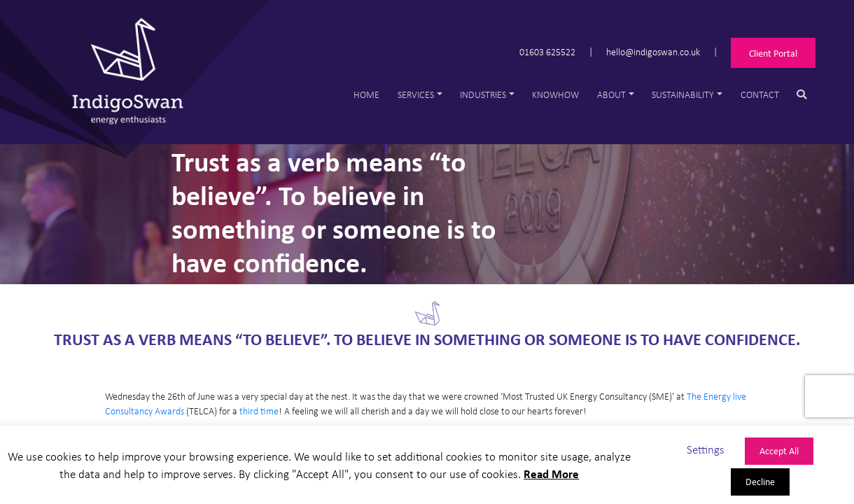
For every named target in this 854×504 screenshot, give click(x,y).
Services (416, 94)
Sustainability (683, 94)
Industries (483, 94)
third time (259, 411)
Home (366, 94)
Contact (760, 94)
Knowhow (555, 94)
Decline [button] (760, 481)
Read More (551, 474)
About (611, 94)
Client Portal (773, 53)
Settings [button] (706, 449)
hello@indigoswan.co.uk (653, 51)
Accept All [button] (779, 450)
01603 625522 (547, 51)
